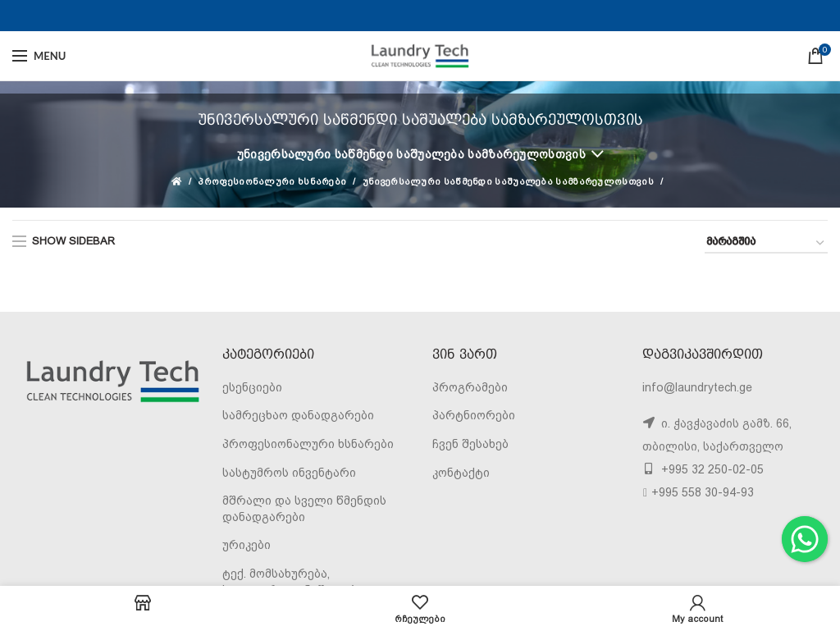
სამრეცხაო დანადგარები (298, 415)
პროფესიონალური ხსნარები (272, 182)
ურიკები (247, 545)
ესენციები (252, 387)
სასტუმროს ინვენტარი (289, 473)
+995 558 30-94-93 (703, 492)
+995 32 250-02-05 (711, 469)
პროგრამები (470, 387)
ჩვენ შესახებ (470, 444)
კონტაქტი (461, 473)
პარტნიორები (474, 415)
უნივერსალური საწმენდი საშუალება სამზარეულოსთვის (411, 154)
